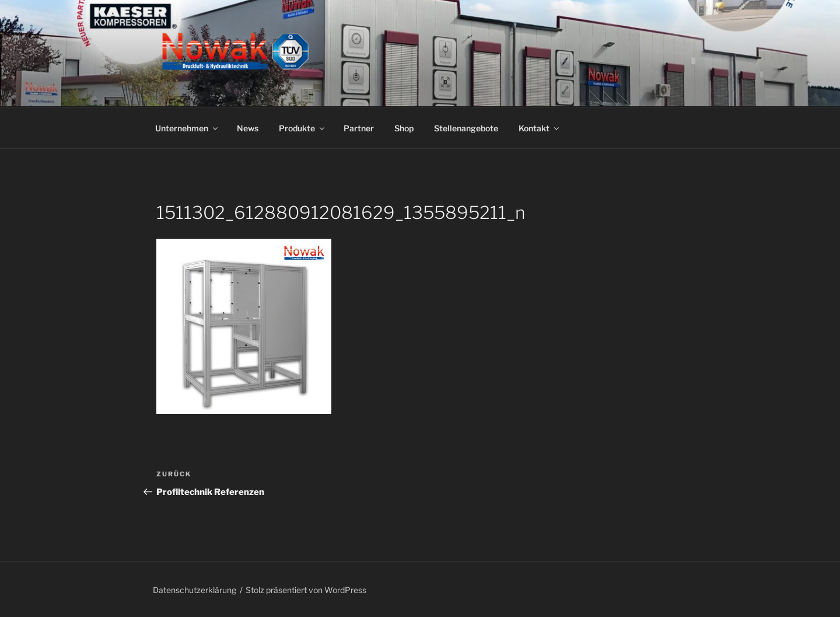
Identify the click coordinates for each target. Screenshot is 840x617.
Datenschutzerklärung (195, 590)
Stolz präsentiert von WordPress (306, 590)
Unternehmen (187, 128)
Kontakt (540, 128)
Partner (359, 128)
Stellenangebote (466, 128)
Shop (404, 128)
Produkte (302, 128)
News (248, 128)
